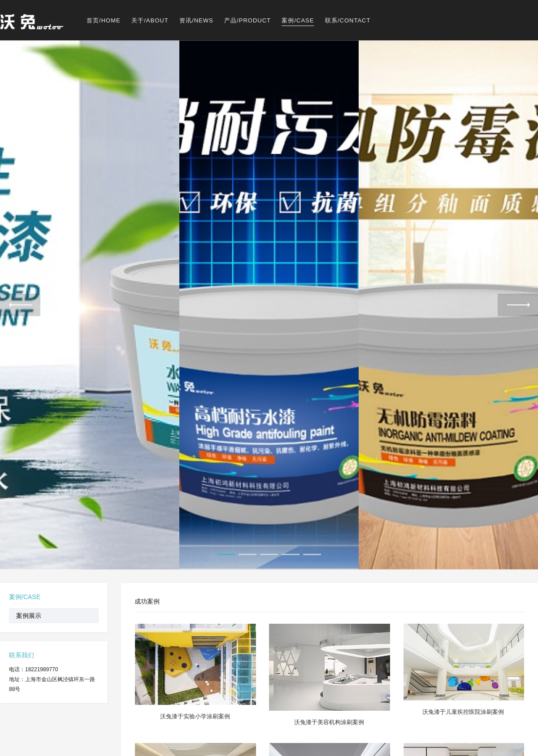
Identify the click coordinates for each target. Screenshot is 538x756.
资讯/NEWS (196, 20)
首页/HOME (104, 20)
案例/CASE (298, 20)
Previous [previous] (20, 305)
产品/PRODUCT (247, 20)
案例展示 (29, 616)
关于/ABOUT (150, 20)
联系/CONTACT (348, 20)
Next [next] (518, 305)
